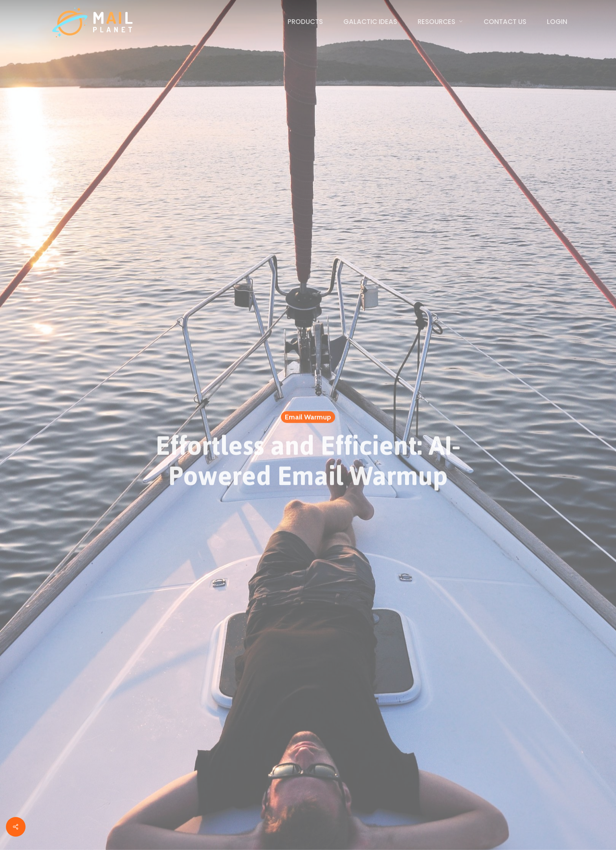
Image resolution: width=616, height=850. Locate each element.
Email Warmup (308, 419)
